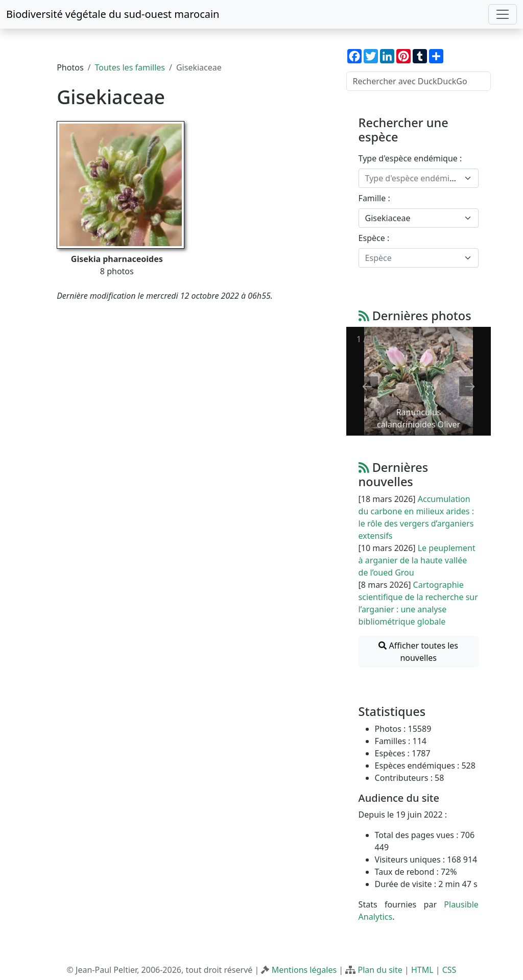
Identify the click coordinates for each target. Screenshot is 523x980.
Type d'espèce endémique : (410, 158)
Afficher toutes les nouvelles (418, 652)
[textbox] (412, 178)
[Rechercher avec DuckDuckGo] (419, 81)
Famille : (374, 198)
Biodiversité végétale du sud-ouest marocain (113, 14)
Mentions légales (304, 970)
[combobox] (419, 178)
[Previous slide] (367, 386)
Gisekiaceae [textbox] (388, 218)
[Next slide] (470, 386)
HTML (422, 970)
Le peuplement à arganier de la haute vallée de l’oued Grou (417, 560)
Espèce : (374, 238)
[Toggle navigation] (503, 14)
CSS (449, 970)
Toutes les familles (130, 67)
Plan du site (380, 970)
